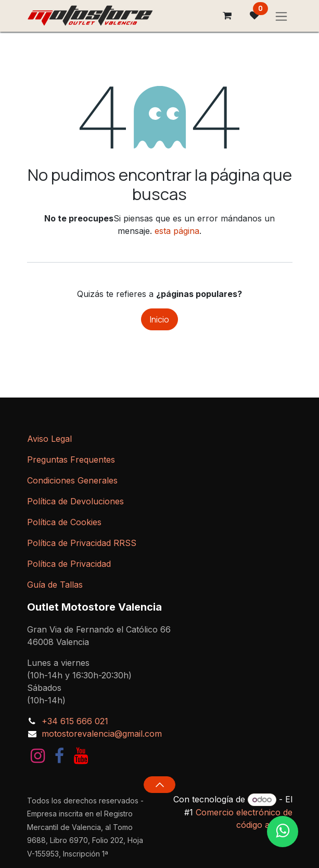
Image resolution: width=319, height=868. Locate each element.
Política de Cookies (64, 522)
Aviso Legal (49, 439)
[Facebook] (59, 756)
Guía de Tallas (55, 585)
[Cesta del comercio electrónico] (227, 16)
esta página (177, 231)
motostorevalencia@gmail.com (102, 734)
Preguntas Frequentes (71, 460)
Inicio (160, 319)
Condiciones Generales (72, 480)
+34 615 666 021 (75, 721)
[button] (160, 785)
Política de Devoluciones (75, 501)
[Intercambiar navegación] (281, 16)
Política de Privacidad (69, 564)
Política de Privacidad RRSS (82, 543)
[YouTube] (81, 756)
